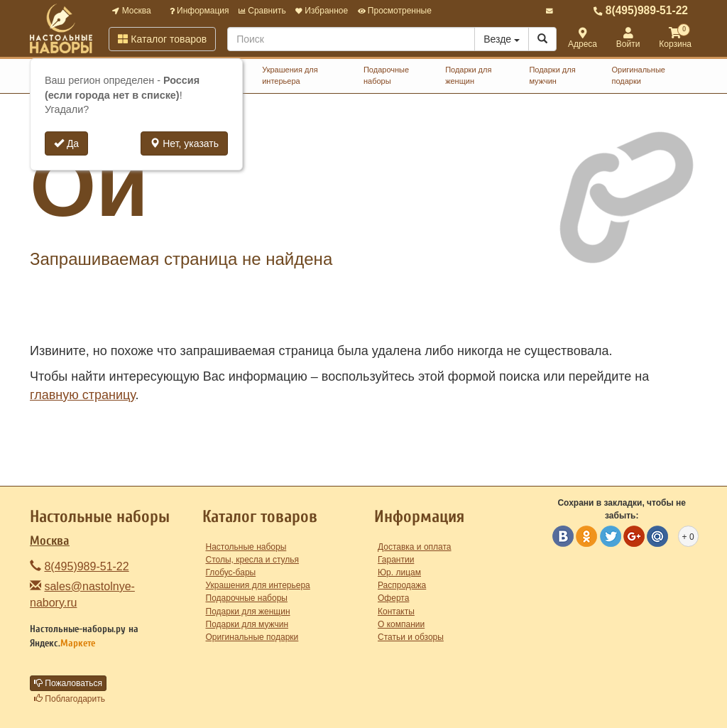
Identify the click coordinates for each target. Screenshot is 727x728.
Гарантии (396, 560)
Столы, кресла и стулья (253, 560)
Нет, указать (184, 143)
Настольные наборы (246, 547)
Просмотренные (395, 11)
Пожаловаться (68, 683)
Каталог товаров (162, 39)
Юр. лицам (399, 572)
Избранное (322, 11)
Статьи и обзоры (411, 637)
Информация (199, 11)
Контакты (396, 612)
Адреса (583, 39)
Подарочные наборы (386, 75)
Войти (628, 39)
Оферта (393, 598)
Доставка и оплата (415, 547)
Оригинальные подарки (639, 75)
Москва (131, 11)
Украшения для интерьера (290, 75)
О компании (401, 624)
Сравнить (262, 11)
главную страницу (82, 395)
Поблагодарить (70, 699)
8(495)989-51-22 (641, 10)
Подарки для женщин (468, 75)
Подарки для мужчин (552, 75)
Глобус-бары (231, 572)
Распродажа (402, 585)
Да (66, 143)
